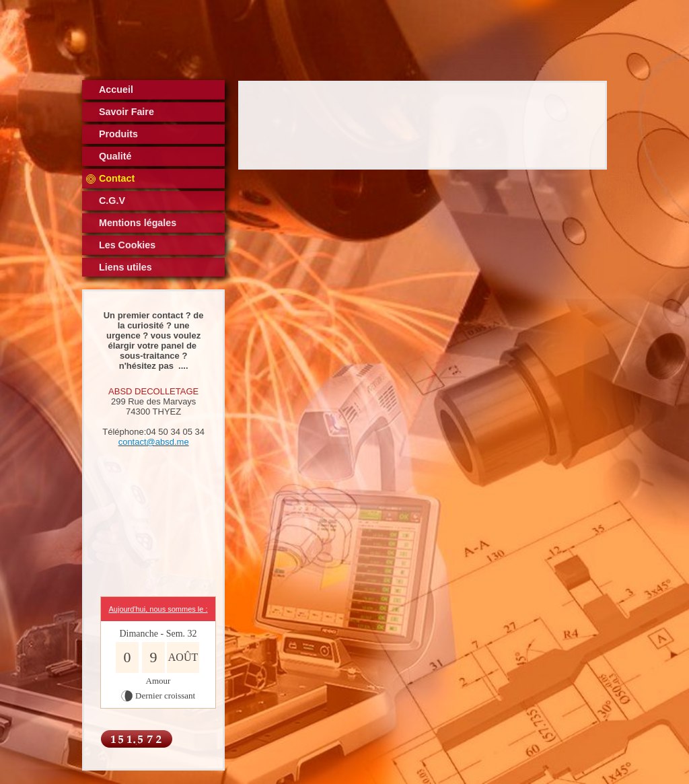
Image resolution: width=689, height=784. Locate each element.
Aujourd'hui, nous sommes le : (158, 609)
